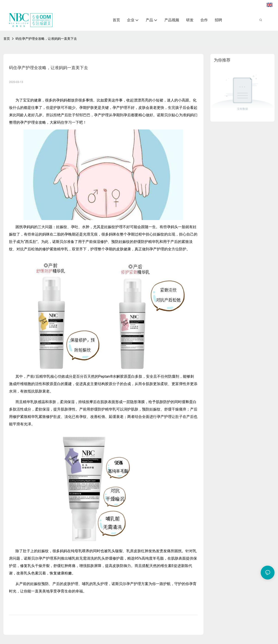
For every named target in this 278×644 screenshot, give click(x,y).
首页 (7, 39)
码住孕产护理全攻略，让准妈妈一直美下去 (46, 39)
